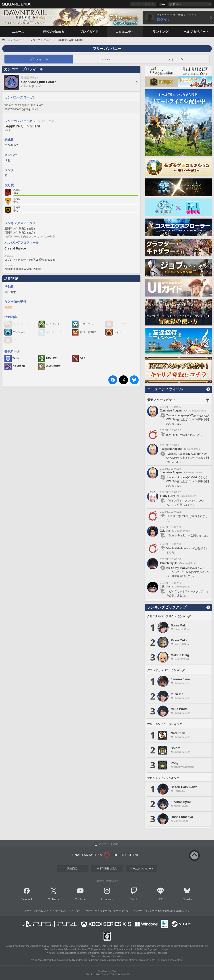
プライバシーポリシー (86, 911)
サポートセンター (109, 911)
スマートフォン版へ (109, 844)
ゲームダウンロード (142, 869)
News (56, 899)
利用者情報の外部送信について (173, 911)
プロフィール (39, 59)
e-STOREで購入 (107, 869)
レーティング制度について (38, 911)
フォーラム (175, 59)
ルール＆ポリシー (145, 911)
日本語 (177, 4)
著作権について (63, 911)
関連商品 (72, 869)
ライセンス (127, 911)
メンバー (107, 59)
